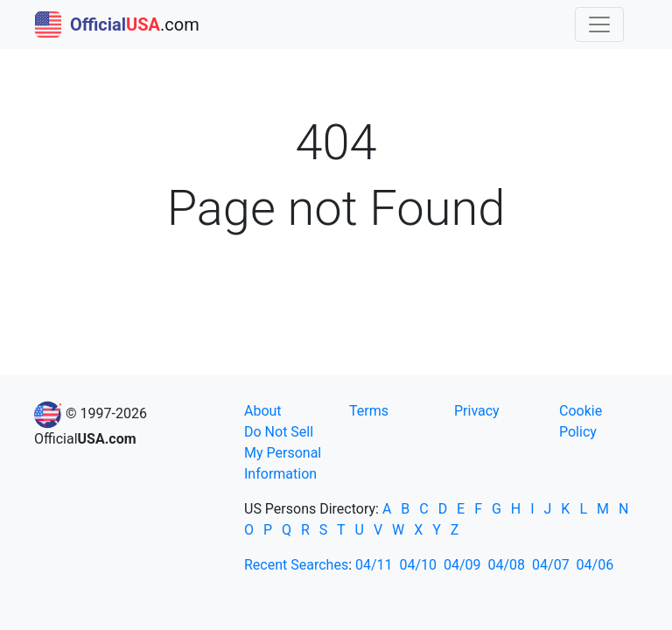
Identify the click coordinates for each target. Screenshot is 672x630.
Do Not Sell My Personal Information (283, 453)
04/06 (595, 565)
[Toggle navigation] (599, 24)
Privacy (477, 411)
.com (117, 24)
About (263, 411)
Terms (369, 411)
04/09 (462, 565)
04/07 (551, 565)
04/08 (507, 565)
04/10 (419, 565)
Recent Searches (296, 565)
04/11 (374, 565)
